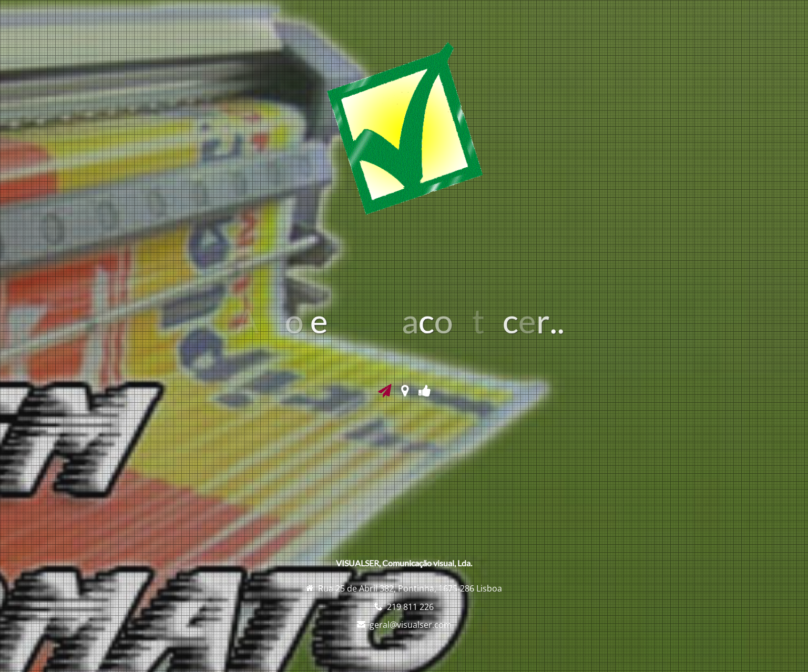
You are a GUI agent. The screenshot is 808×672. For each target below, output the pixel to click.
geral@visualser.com (411, 625)
